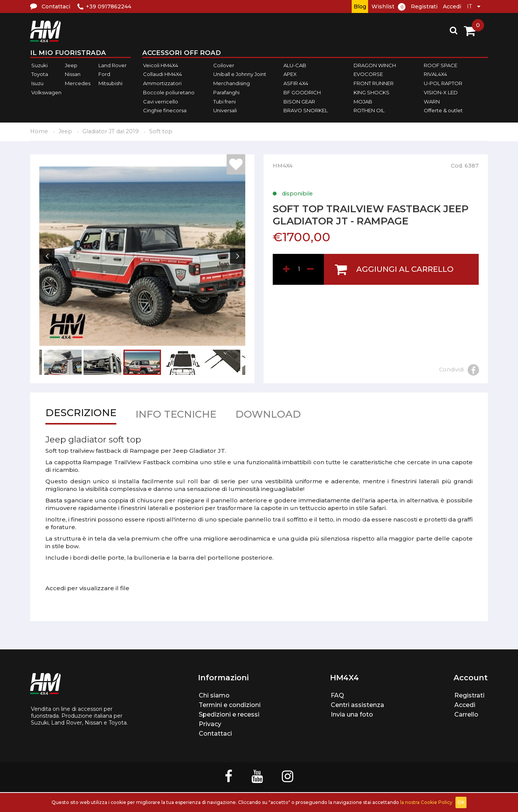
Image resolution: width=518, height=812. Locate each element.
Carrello (466, 714)
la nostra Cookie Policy (426, 802)
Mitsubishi (110, 83)
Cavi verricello (161, 102)
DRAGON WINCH (375, 65)
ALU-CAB (295, 65)
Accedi (452, 6)
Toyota (40, 74)
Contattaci (215, 734)
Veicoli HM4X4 (161, 65)
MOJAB (363, 102)
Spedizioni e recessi (229, 714)
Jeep (71, 65)
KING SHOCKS (372, 92)
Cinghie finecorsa (165, 110)
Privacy (210, 724)
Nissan (73, 74)
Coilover (224, 65)
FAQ (337, 695)
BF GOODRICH (302, 92)
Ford (104, 74)
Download (268, 416)
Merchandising (232, 83)
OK (461, 802)
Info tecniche (176, 416)
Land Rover (113, 65)
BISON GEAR (299, 102)
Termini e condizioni (230, 705)
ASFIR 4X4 (296, 83)
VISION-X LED (441, 92)
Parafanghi (226, 92)
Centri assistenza (357, 705)
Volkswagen (46, 92)
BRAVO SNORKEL (306, 110)
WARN (432, 102)
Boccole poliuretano (169, 92)
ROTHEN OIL (369, 110)
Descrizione (81, 414)
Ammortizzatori (162, 83)
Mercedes (78, 83)
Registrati (424, 6)
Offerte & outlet (443, 110)
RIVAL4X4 (435, 74)
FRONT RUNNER (374, 83)
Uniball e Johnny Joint (240, 74)
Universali (225, 110)
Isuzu (37, 83)
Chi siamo (214, 695)
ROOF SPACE (441, 65)
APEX (290, 74)
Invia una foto (352, 714)
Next (238, 256)
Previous (47, 256)
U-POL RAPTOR (443, 83)
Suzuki (39, 65)
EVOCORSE (368, 74)
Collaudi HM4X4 (162, 74)
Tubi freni (224, 102)
